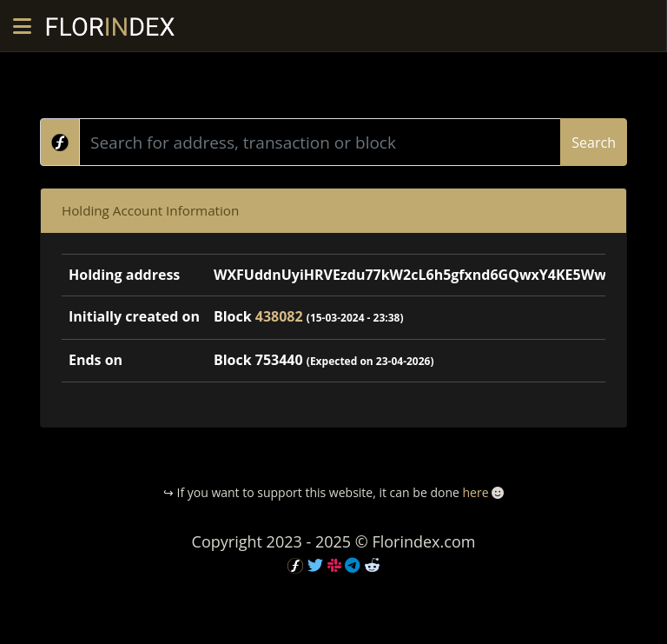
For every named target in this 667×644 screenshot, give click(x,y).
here (475, 492)
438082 (279, 316)
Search (594, 143)
